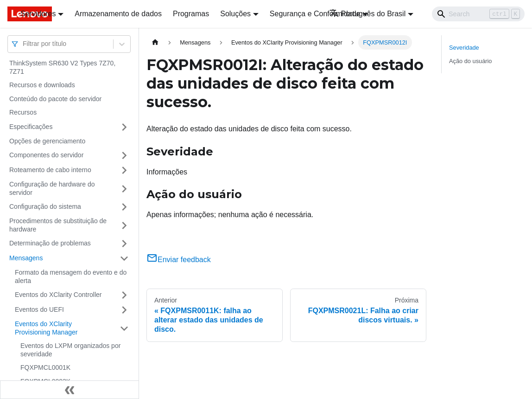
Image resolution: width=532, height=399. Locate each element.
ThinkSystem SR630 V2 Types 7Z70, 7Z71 (62, 67)
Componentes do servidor (46, 155)
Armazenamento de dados (118, 14)
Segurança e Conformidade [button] (315, 14)
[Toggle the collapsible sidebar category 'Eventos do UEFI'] (124, 310)
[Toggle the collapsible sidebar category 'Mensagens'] (124, 258)
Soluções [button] (235, 14)
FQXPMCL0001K (45, 367)
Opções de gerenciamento (47, 141)
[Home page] (155, 42)
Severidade (464, 48)
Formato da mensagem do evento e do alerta (71, 277)
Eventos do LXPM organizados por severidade (70, 350)
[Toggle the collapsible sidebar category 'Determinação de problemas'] (124, 244)
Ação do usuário (470, 61)
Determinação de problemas (50, 243)
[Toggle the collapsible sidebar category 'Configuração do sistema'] (124, 207)
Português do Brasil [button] (368, 14)
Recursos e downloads (42, 85)
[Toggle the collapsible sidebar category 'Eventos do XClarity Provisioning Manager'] (124, 328)
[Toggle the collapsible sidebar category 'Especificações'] (124, 127)
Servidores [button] (38, 14)
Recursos (23, 112)
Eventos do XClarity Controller (58, 295)
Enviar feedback (179, 260)
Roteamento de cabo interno (50, 170)
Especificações (31, 127)
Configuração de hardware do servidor (52, 188)
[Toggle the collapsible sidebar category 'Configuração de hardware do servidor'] (124, 189)
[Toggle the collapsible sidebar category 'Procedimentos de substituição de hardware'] (124, 225)
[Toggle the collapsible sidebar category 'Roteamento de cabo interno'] (124, 170)
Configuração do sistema (45, 206)
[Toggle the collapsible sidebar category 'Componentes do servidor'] (124, 155)
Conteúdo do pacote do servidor (55, 99)
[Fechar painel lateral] (70, 390)
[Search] (478, 14)
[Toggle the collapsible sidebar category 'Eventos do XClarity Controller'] (124, 295)
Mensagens (26, 258)
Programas (191, 14)
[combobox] (24, 44)
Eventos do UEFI (39, 309)
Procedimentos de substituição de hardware (58, 225)
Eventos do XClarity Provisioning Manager (46, 328)
